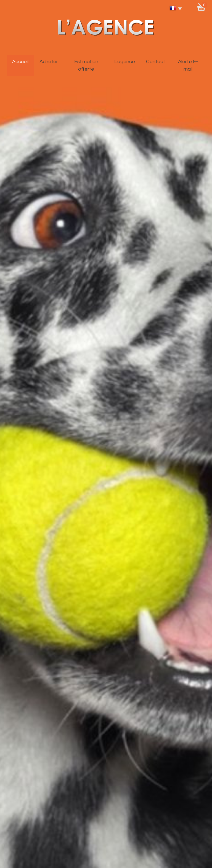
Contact (156, 62)
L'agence (125, 62)
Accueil (20, 62)
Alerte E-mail (188, 65)
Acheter (49, 62)
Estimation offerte (86, 65)
